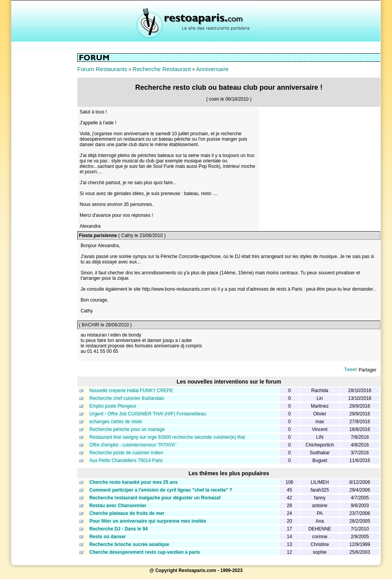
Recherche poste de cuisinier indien (126, 453)
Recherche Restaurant (162, 69)
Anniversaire (212, 69)
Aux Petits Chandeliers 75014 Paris (126, 460)
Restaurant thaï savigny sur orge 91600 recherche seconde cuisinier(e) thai (167, 437)
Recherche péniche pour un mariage (127, 429)
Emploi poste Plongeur (113, 406)
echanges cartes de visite (116, 422)
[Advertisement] (44, 170)
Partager (368, 370)
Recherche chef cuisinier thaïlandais (127, 398)
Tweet (350, 370)
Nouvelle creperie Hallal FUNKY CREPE (131, 391)
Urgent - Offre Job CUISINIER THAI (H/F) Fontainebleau (148, 414)
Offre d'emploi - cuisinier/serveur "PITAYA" (133, 445)
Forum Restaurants (102, 69)
